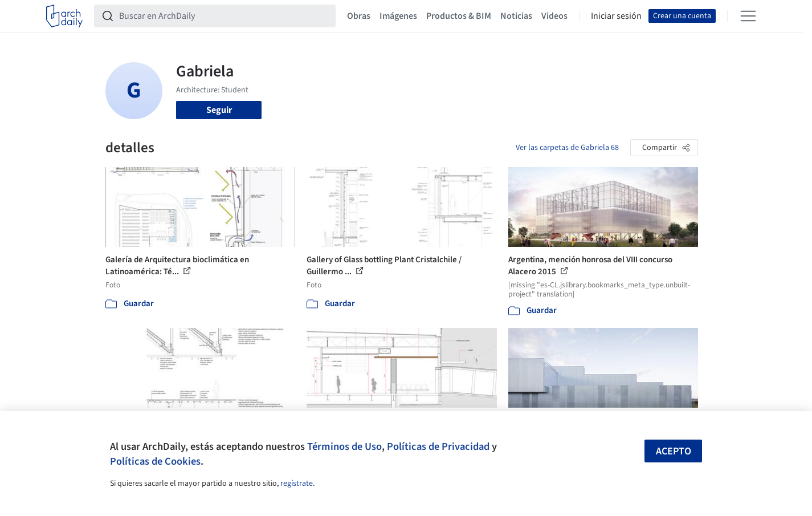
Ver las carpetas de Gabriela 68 (567, 148)
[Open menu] (748, 16)
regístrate (297, 484)
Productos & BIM (459, 16)
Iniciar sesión (616, 16)
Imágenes (398, 16)
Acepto (674, 451)
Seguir (219, 110)
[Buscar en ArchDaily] (224, 16)
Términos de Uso (344, 446)
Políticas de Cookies (155, 461)
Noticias (516, 16)
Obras (359, 16)
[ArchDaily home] (64, 16)
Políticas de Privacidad (438, 446)
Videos (554, 16)
